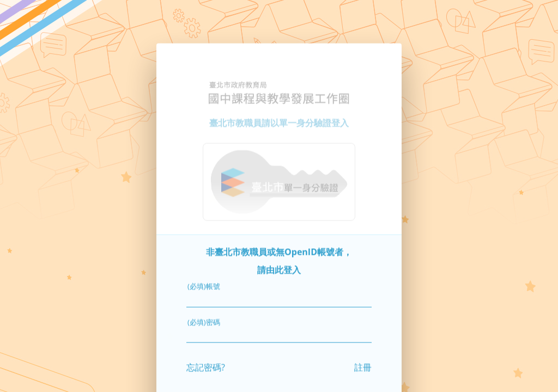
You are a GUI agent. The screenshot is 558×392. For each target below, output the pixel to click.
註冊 (363, 363)
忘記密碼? (206, 363)
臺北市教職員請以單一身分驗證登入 (279, 119)
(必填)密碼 (204, 317)
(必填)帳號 (204, 282)
